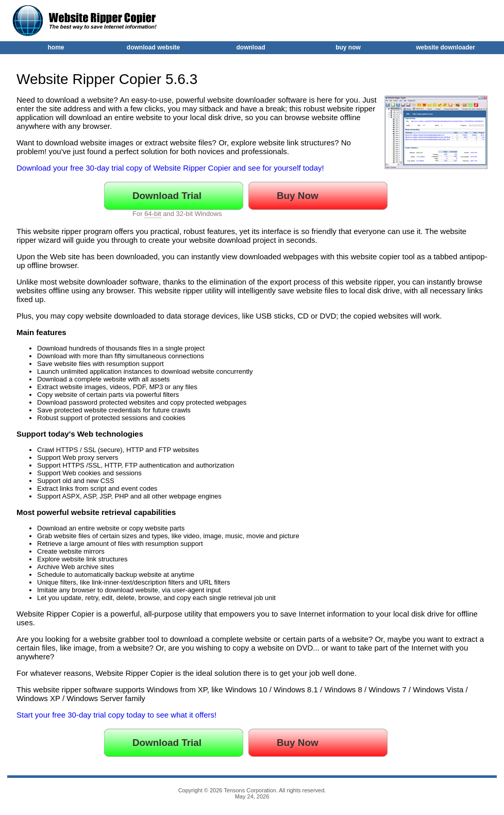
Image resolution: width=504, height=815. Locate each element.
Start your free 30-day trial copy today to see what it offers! (116, 715)
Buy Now (298, 196)
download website (153, 47)
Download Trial (167, 196)
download (251, 47)
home (56, 47)
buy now (348, 47)
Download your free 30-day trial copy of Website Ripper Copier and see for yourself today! (170, 168)
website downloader (446, 47)
